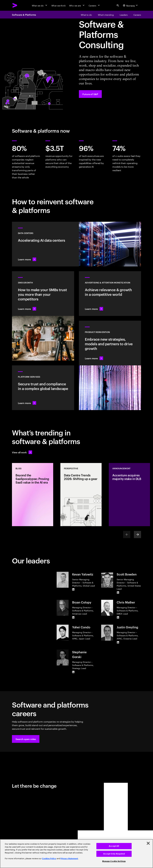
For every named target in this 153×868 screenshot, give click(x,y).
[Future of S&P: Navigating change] (90, 94)
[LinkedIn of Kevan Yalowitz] (73, 589)
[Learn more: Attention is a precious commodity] (110, 294)
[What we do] (40, 5)
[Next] (137, 535)
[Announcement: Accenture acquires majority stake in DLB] (129, 495)
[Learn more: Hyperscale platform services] (43, 388)
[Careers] (95, 5)
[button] (26, 739)
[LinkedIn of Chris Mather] (118, 618)
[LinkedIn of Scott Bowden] (118, 593)
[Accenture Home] (15, 5)
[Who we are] (77, 5)
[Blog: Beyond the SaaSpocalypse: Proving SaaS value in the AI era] (33, 495)
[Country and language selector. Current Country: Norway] (131, 5)
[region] (76, 854)
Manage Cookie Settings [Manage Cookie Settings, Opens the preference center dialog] (114, 861)
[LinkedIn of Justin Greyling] (118, 642)
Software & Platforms (24, 15)
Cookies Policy (49, 859)
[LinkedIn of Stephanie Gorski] (73, 672)
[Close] (148, 843)
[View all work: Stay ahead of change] (22, 452)
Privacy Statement (69, 859)
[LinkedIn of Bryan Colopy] (73, 618)
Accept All (114, 846)
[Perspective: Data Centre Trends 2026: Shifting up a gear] (81, 495)
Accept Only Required (114, 854)
